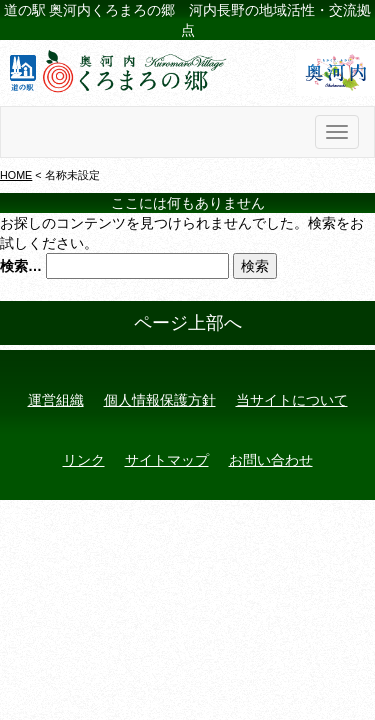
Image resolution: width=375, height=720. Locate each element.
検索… (21, 266)
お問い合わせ (271, 460)
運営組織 (56, 400)
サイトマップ (167, 460)
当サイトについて (292, 400)
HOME (16, 175)
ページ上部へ (188, 323)
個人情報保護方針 (160, 400)
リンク (84, 460)
